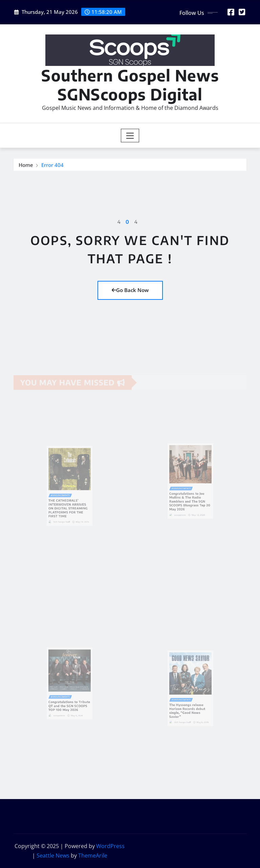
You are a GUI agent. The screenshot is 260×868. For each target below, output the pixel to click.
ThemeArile (93, 855)
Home (26, 166)
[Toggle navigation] (130, 136)
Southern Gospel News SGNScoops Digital (130, 85)
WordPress (110, 846)
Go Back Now (130, 290)
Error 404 (52, 166)
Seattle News (53, 855)
